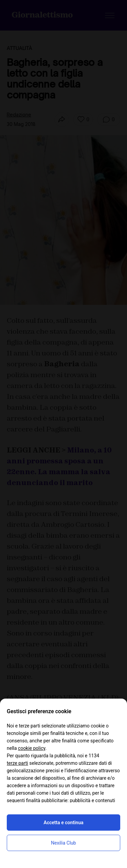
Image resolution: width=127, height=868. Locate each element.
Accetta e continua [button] (63, 823)
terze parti (17, 763)
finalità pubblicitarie (47, 800)
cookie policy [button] (32, 748)
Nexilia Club (64, 843)
